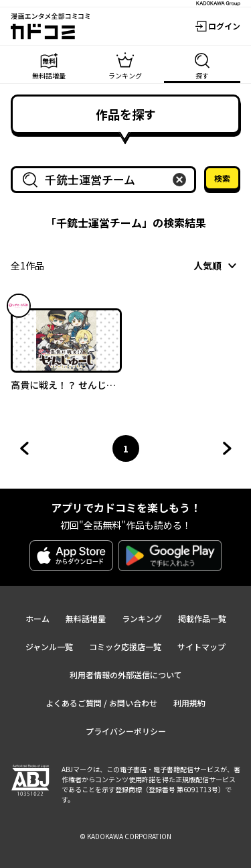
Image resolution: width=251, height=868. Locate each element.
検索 (222, 178)
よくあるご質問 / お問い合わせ (101, 703)
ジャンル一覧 (49, 646)
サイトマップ (201, 646)
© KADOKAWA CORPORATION (125, 836)
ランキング (142, 618)
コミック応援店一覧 (125, 646)
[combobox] (106, 180)
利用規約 (189, 703)
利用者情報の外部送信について (126, 675)
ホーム (37, 618)
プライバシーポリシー (126, 731)
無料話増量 (86, 618)
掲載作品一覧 (202, 618)
